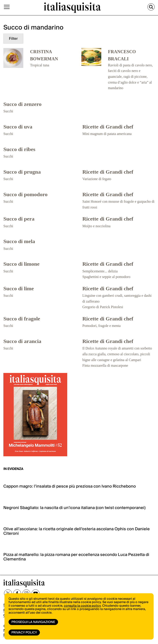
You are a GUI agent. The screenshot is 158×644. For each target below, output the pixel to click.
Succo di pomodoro (25, 194)
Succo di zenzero (22, 104)
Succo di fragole (22, 319)
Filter (13, 39)
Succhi (8, 111)
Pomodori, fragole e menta (102, 326)
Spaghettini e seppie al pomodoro (106, 277)
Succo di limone (21, 264)
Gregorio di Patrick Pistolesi (103, 307)
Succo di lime (19, 288)
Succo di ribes (19, 149)
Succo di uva (18, 127)
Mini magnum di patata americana (107, 134)
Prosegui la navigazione (33, 622)
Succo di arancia (22, 341)
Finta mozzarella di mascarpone (105, 365)
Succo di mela (19, 241)
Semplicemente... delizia (100, 271)
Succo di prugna (22, 172)
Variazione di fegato (97, 179)
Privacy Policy (24, 633)
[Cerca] (151, 7)
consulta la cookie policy (82, 606)
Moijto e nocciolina (96, 226)
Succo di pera (19, 219)
